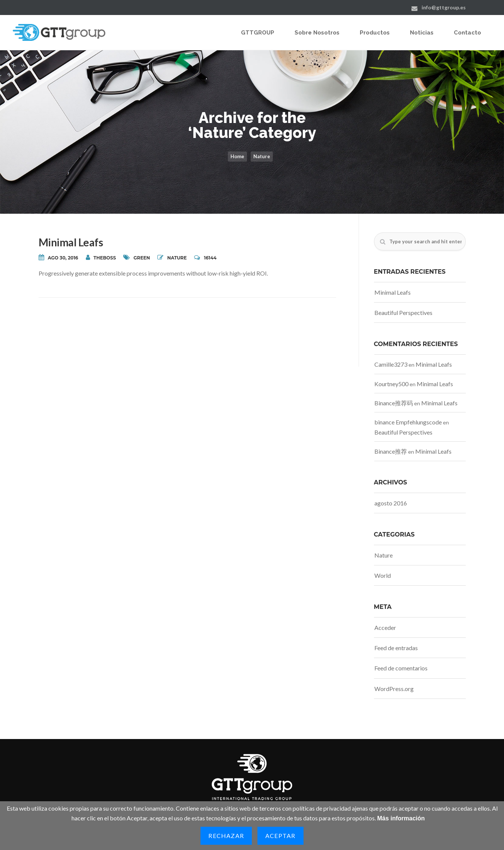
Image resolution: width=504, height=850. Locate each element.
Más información (401, 818)
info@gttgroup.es (444, 7)
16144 (205, 257)
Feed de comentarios (401, 668)
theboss (101, 257)
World (383, 575)
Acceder (385, 627)
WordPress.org (394, 689)
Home (237, 156)
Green (142, 258)
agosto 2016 (391, 503)
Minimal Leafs (71, 242)
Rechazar (226, 836)
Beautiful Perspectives (403, 313)
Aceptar (280, 836)
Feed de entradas (396, 648)
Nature (262, 156)
